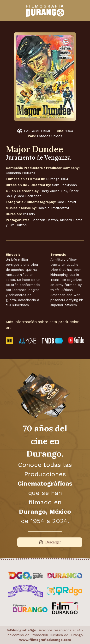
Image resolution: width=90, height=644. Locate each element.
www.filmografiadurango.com (45, 640)
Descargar (50, 542)
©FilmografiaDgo (22, 630)
